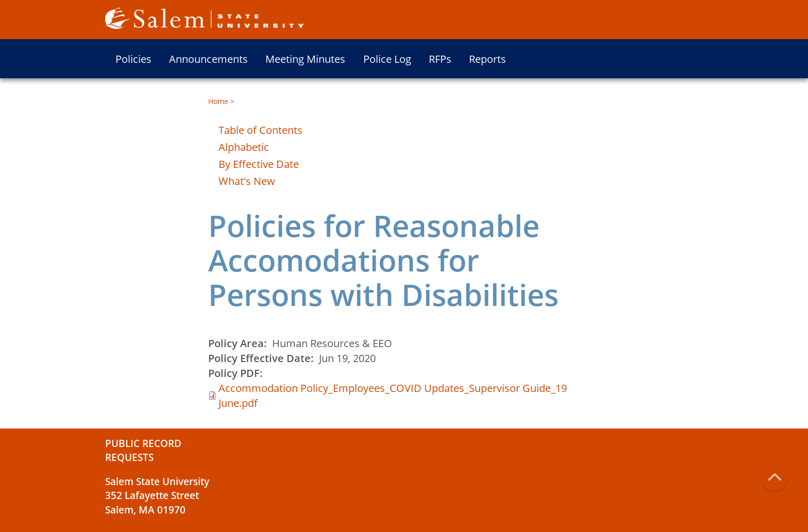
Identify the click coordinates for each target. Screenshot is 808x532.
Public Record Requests (143, 451)
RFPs (440, 59)
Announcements (208, 59)
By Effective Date (259, 164)
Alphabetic (244, 147)
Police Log (387, 59)
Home (218, 101)
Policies (133, 59)
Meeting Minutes (305, 59)
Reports (487, 59)
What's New (247, 181)
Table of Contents (260, 130)
